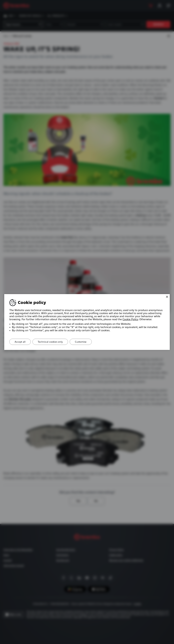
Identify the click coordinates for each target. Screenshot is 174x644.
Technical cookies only (50, 342)
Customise (81, 342)
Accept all (20, 342)
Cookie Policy (130, 319)
